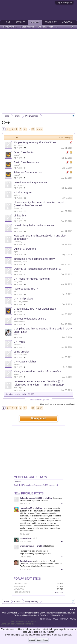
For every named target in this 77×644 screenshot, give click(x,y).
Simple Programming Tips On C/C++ (35, 142)
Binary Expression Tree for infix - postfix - (37, 371)
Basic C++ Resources (26, 162)
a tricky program (23, 192)
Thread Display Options (39, 400)
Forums (35, 22)
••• (62, 504)
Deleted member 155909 (31, 498)
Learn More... (42, 640)
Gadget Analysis (27, 27)
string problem (22, 352)
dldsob (17, 364)
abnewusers (19, 185)
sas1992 (17, 345)
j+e (15, 291)
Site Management (45, 27)
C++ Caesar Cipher (25, 362)
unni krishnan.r (27, 546)
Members (67, 22)
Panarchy (18, 208)
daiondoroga (19, 321)
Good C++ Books (24, 152)
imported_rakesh (21, 301)
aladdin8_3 (19, 374)
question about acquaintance (30, 182)
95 (33, 129)
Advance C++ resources (28, 172)
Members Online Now (30, 477)
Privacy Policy (68, 619)
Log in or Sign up (64, 3)
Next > (39, 129)
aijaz (16, 252)
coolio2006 (18, 218)
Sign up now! (38, 418)
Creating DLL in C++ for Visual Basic (35, 309)
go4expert (18, 312)
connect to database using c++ (31, 319)
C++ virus (19, 342)
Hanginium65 (26, 508)
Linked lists (20, 216)
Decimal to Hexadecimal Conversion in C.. (38, 269)
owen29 (17, 272)
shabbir (17, 335)
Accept (32, 640)
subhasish (18, 145)
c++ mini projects (24, 299)
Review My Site (10, 27)
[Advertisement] (38, 71)
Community (51, 22)
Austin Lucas (26, 561)
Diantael (17, 482)
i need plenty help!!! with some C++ (34, 225)
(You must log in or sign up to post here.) (58, 404)
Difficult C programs (25, 249)
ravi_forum (18, 282)
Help (73, 609)
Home (8, 22)
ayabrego (18, 387)
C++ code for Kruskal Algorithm (32, 279)
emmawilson (26, 538)
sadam (17, 195)
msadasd (59, 592)
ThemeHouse (40, 624)
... (57, 27)
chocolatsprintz (20, 354)
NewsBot (18, 155)
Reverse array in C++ (26, 289)
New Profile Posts (29, 493)
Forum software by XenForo (24, 621)
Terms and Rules (49, 619)
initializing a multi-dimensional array (34, 259)
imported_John (20, 262)
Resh (16, 228)
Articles (20, 22)
